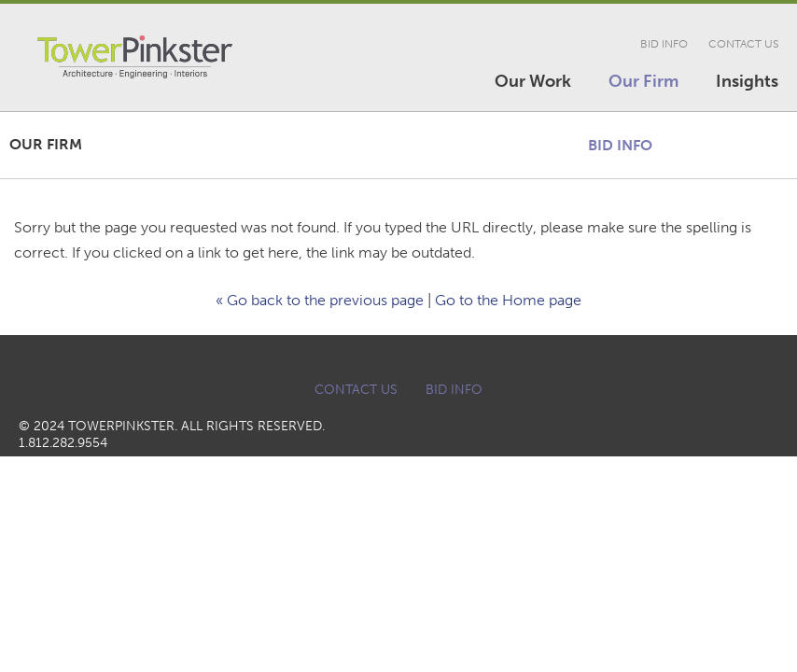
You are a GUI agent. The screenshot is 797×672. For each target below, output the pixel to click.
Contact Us (743, 44)
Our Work (533, 81)
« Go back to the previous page (320, 300)
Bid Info (664, 44)
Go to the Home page (508, 300)
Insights (747, 81)
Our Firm (643, 81)
